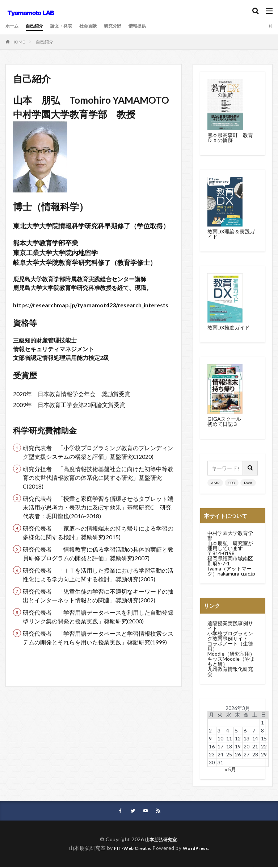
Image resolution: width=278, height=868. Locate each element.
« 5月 (230, 769)
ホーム (13, 26)
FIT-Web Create (130, 849)
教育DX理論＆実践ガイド (231, 234)
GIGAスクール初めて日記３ (224, 421)
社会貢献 (98, 26)
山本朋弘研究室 (161, 840)
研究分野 (126, 26)
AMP (215, 483)
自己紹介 (38, 26)
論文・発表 (68, 26)
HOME (18, 42)
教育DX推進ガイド (229, 327)
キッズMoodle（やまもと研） (231, 661)
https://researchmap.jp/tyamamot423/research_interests (91, 305)
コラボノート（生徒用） (230, 646)
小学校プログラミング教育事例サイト (230, 636)
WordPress (198, 849)
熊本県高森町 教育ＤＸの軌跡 (230, 138)
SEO (232, 483)
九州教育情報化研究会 (230, 671)
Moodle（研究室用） (231, 654)
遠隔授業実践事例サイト (230, 626)
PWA (248, 483)
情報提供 (153, 26)
